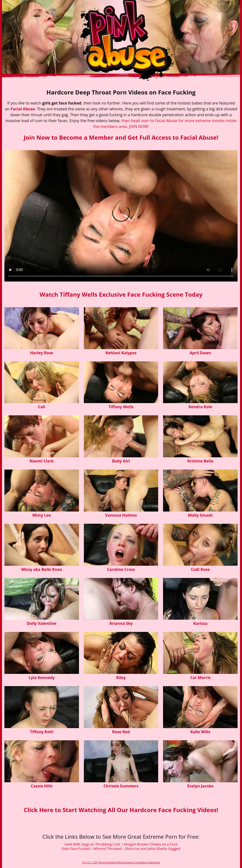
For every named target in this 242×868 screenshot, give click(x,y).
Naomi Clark (42, 461)
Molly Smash (200, 515)
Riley (121, 678)
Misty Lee (42, 515)
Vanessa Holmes (121, 515)
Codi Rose (200, 569)
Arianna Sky (121, 623)
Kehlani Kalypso (121, 353)
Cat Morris (200, 678)
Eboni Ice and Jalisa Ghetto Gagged (153, 849)
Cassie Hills (42, 786)
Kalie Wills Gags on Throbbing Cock (92, 844)
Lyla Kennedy (42, 678)
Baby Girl (121, 461)
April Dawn (200, 353)
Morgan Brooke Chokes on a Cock (151, 844)
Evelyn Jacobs (200, 786)
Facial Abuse (23, 109)
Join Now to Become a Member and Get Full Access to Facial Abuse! (121, 137)
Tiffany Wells (121, 407)
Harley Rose (42, 353)
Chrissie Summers (121, 786)
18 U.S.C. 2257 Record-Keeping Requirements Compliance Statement (121, 862)
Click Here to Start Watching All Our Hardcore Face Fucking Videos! (121, 810)
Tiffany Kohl (42, 732)
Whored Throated (107, 849)
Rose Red (121, 732)
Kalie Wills (200, 732)
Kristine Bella (200, 461)
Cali (42, 407)
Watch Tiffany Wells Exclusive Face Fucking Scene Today (121, 294)
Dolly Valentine (42, 623)
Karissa (200, 623)
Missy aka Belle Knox (42, 569)
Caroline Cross (121, 569)
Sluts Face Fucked (76, 849)
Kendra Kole (200, 407)
